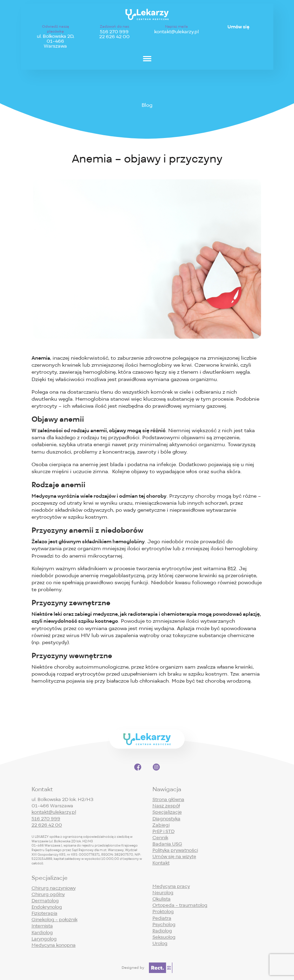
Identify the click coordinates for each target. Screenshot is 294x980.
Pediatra (162, 918)
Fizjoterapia (45, 913)
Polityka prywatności (175, 850)
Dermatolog (45, 901)
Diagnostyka (166, 819)
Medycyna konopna (54, 945)
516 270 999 (114, 32)
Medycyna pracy (171, 886)
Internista (42, 926)
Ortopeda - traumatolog (180, 905)
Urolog (160, 943)
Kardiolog (42, 933)
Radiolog (162, 931)
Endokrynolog (47, 907)
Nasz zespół (166, 806)
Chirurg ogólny (48, 894)
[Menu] (147, 58)
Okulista (162, 899)
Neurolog (163, 893)
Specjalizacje (167, 812)
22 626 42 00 (114, 37)
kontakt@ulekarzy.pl (176, 32)
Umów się (238, 27)
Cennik (160, 838)
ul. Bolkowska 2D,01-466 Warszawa (56, 41)
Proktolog (163, 912)
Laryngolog (44, 939)
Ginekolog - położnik (54, 920)
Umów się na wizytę (174, 857)
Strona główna (168, 799)
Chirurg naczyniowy (54, 888)
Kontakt (161, 863)
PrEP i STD (163, 831)
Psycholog (164, 924)
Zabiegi (161, 825)
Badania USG (167, 844)
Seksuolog (164, 937)
